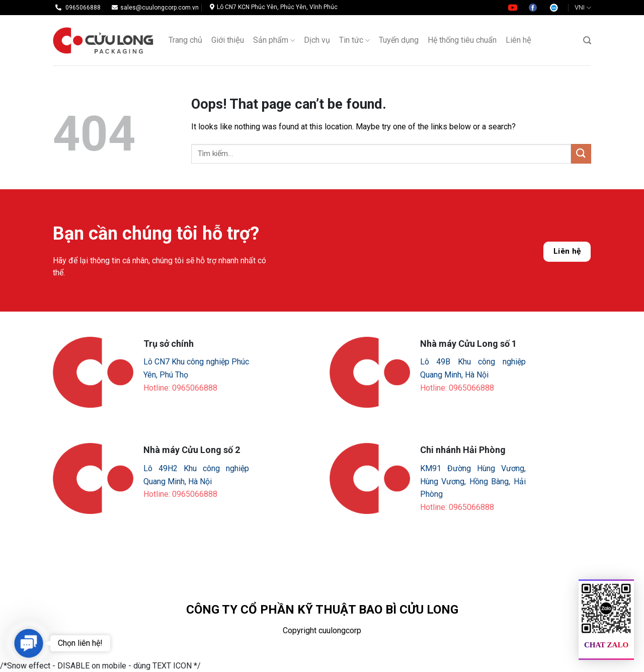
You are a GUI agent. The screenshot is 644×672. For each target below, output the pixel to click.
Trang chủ (185, 40)
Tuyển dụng (399, 40)
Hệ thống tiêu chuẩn (462, 40)
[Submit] (581, 154)
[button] (29, 644)
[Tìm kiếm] (587, 41)
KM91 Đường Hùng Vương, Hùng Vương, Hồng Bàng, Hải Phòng (473, 481)
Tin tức (354, 40)
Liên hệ (567, 251)
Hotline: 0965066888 (180, 388)
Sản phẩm (274, 40)
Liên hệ (518, 40)
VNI (583, 8)
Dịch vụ (317, 40)
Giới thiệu (228, 40)
